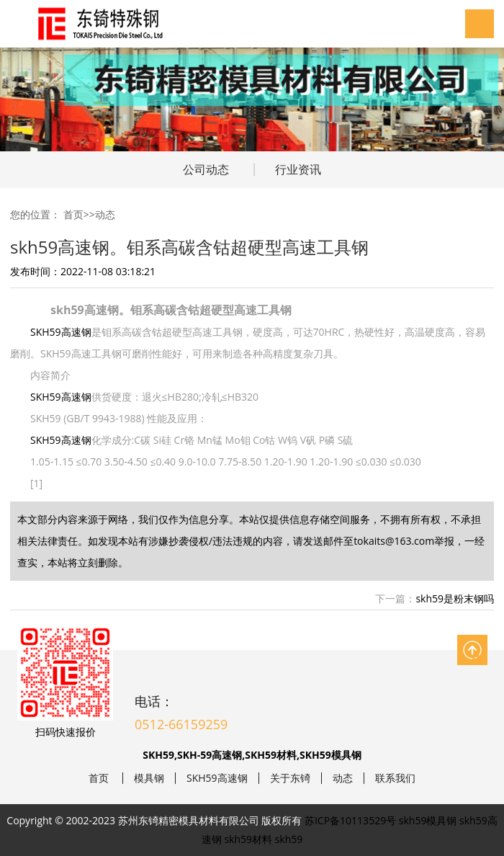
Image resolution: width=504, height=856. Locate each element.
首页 (73, 214)
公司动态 (206, 169)
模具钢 (149, 778)
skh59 (289, 839)
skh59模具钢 (428, 820)
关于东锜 (290, 778)
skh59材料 (248, 839)
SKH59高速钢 (61, 332)
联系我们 (395, 778)
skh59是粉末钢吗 (455, 598)
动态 (105, 214)
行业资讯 (298, 169)
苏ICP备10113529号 (350, 820)
